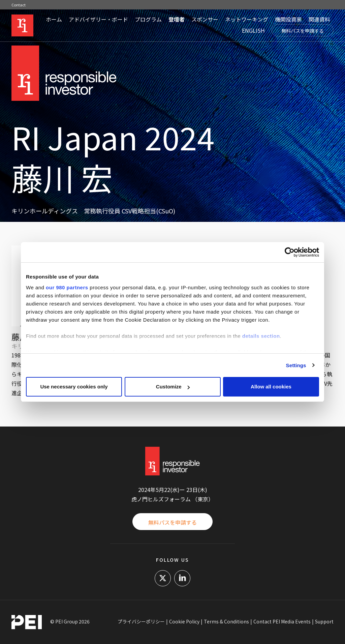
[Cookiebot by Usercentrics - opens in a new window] (290, 252)
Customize (173, 387)
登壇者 (177, 19)
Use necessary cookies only (74, 387)
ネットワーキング (247, 19)
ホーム (54, 19)
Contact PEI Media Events (282, 621)
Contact (19, 5)
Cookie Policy (184, 621)
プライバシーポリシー (141, 621)
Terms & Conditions (226, 621)
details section (261, 336)
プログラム (148, 19)
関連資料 (319, 19)
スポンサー (205, 19)
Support (324, 621)
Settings (296, 365)
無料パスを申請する (303, 31)
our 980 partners (67, 287)
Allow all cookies (271, 387)
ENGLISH (253, 30)
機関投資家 (288, 19)
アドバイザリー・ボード (98, 19)
